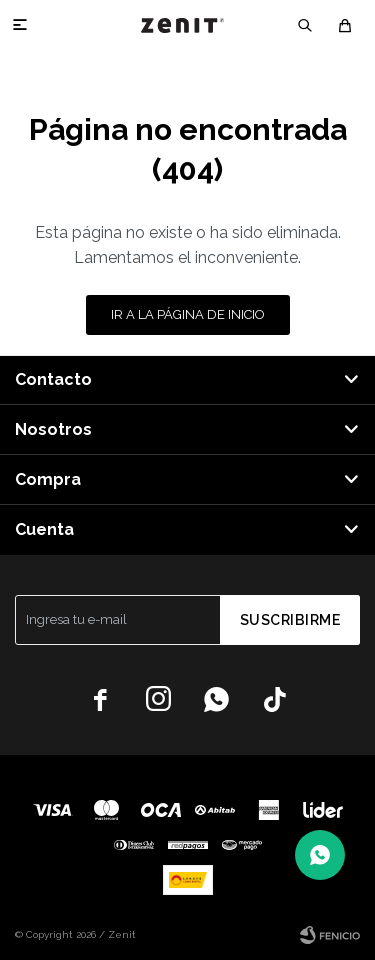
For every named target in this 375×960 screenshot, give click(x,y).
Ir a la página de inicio (188, 314)
